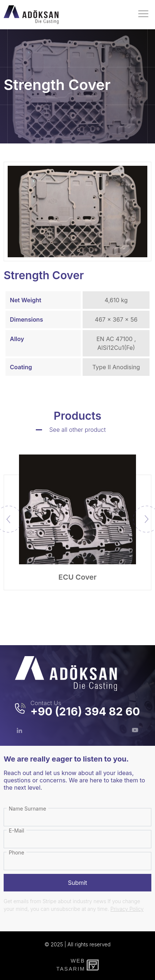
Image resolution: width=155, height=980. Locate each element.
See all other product (78, 430)
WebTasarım (70, 965)
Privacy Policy (127, 909)
